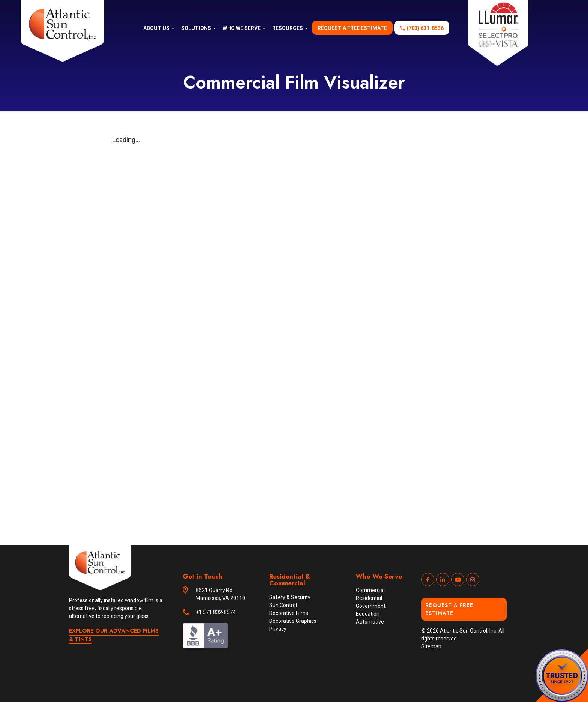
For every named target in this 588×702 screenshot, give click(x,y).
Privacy (278, 629)
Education (368, 614)
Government (371, 606)
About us (159, 28)
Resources (290, 28)
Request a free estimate (352, 28)
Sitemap (431, 646)
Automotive (370, 622)
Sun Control (283, 605)
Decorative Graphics (293, 621)
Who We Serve (244, 28)
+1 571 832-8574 (216, 612)
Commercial (370, 590)
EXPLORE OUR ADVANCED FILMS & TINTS (114, 635)
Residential (369, 598)
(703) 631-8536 (425, 28)
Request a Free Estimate (449, 609)
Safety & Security (290, 597)
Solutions (199, 28)
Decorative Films (289, 613)
